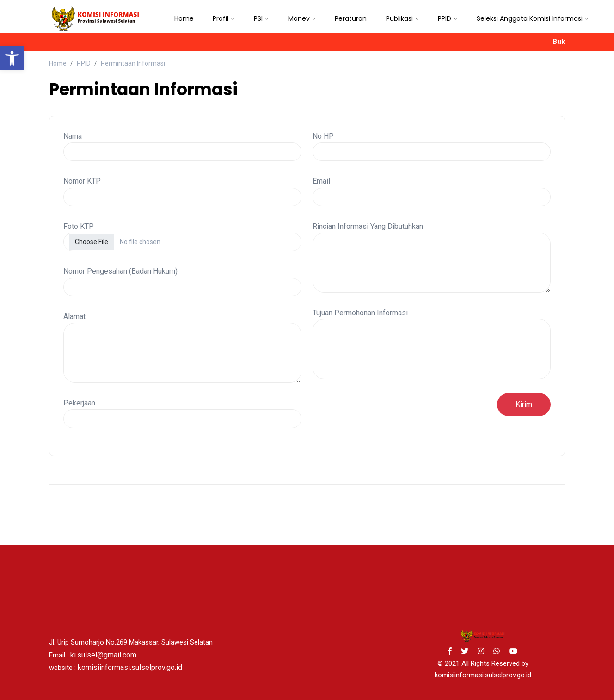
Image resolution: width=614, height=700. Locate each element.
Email (321, 181)
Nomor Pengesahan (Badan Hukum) (120, 271)
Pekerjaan (79, 403)
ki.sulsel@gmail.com (103, 655)
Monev (299, 18)
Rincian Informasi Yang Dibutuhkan (368, 226)
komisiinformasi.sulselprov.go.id (130, 667)
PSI (258, 18)
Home (184, 18)
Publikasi (399, 18)
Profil (221, 18)
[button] (12, 58)
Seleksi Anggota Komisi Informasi (530, 18)
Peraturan (351, 18)
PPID (445, 18)
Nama (73, 136)
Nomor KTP (82, 181)
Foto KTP (79, 226)
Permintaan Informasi (133, 63)
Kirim (524, 404)
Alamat (74, 316)
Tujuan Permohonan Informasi (360, 313)
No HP (323, 136)
